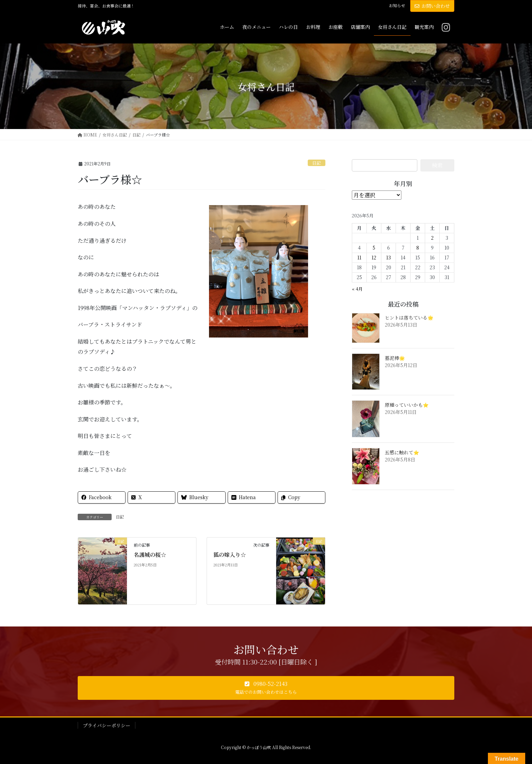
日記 (317, 163)
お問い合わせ (432, 6)
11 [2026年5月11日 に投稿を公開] (359, 257)
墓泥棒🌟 (395, 358)
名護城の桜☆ (150, 555)
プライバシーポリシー (107, 725)
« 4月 (357, 289)
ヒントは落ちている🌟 (409, 317)
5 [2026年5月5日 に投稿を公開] (374, 248)
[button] (266, 688)
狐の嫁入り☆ (230, 555)
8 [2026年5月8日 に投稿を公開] (418, 248)
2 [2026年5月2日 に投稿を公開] (432, 238)
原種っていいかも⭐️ (407, 405)
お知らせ (397, 5)
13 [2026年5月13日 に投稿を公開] (388, 257)
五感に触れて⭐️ (402, 452)
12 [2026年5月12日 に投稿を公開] (374, 257)
